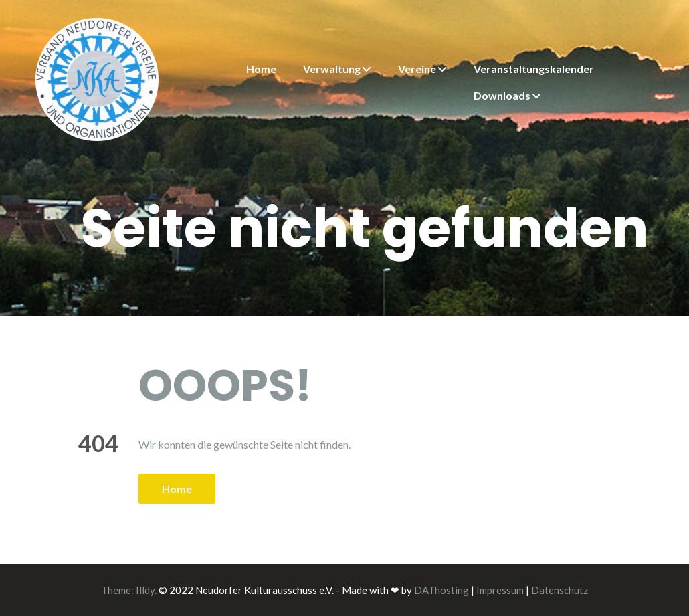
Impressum (500, 590)
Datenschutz (560, 590)
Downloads (502, 95)
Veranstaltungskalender (534, 69)
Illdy (145, 590)
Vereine (417, 69)
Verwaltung (332, 69)
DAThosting (441, 590)
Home (261, 69)
